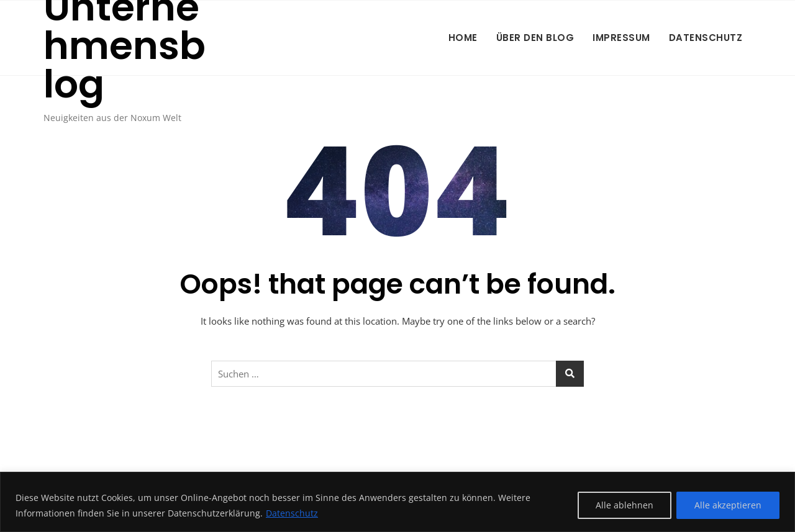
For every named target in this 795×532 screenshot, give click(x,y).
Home (463, 38)
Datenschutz (292, 513)
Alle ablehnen (625, 505)
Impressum (621, 38)
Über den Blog (535, 38)
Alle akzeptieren (728, 505)
